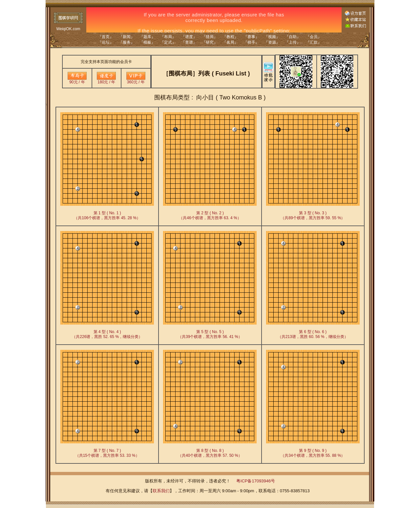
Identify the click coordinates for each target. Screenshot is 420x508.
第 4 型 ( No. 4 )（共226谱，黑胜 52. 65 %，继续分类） (107, 334)
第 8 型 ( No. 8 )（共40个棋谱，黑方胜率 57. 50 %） (210, 453)
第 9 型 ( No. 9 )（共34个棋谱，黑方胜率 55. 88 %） (313, 453)
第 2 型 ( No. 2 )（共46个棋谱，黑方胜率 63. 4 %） (210, 215)
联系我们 (161, 491)
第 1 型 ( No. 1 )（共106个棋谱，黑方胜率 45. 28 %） (107, 215)
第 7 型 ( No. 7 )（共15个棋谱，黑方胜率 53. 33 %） (107, 453)
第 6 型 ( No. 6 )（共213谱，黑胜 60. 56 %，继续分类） (313, 334)
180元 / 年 (106, 80)
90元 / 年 (77, 80)
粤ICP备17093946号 (256, 481)
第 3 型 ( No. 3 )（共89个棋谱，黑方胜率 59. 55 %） (313, 215)
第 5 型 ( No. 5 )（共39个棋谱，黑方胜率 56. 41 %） (210, 334)
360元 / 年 (136, 80)
